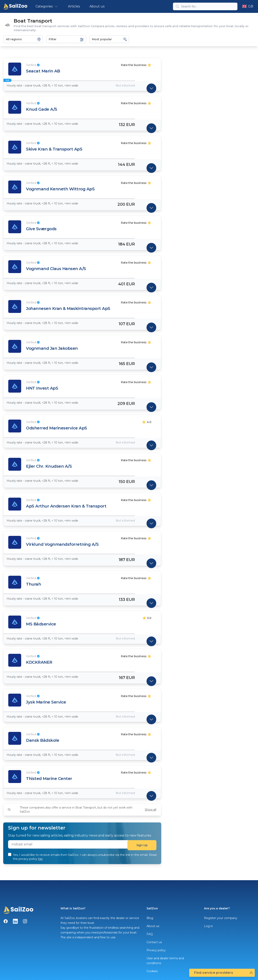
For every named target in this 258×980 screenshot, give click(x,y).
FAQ (150, 934)
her (40, 859)
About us (97, 6)
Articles (74, 6)
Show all (150, 810)
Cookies (152, 971)
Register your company (221, 918)
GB (248, 6)
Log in (208, 926)
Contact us (154, 942)
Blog (150, 918)
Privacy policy (156, 950)
